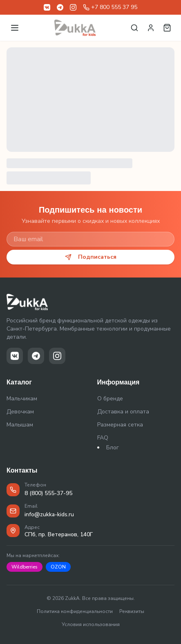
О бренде (110, 399)
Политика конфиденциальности (75, 611)
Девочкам (20, 412)
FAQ (103, 438)
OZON (58, 567)
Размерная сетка (120, 425)
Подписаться (91, 257)
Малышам (20, 425)
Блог (113, 447)
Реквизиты (132, 611)
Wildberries (25, 567)
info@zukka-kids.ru (49, 514)
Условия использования (91, 624)
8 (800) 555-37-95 (48, 493)
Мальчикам (22, 399)
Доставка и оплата (123, 412)
